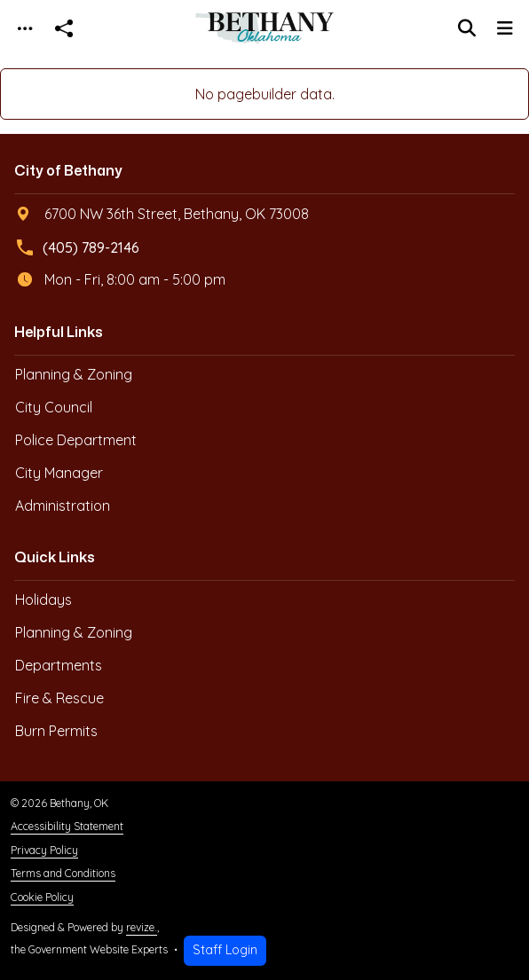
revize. (142, 927)
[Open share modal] (64, 29)
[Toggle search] (467, 28)
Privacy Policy (44, 850)
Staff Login (225, 950)
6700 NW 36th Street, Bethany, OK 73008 (162, 214)
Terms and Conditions (63, 873)
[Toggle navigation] (25, 29)
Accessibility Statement (67, 826)
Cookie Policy (42, 897)
